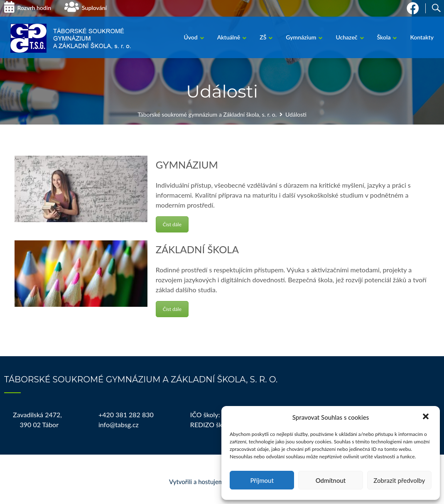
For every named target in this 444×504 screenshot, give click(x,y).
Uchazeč (346, 37)
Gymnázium (301, 37)
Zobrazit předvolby (399, 480)
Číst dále (172, 224)
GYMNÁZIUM (187, 165)
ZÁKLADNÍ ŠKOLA (197, 249)
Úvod (190, 37)
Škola (384, 37)
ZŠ (263, 37)
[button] (427, 417)
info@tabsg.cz (119, 424)
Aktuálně (229, 37)
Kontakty (422, 37)
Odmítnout (331, 480)
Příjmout (262, 480)
